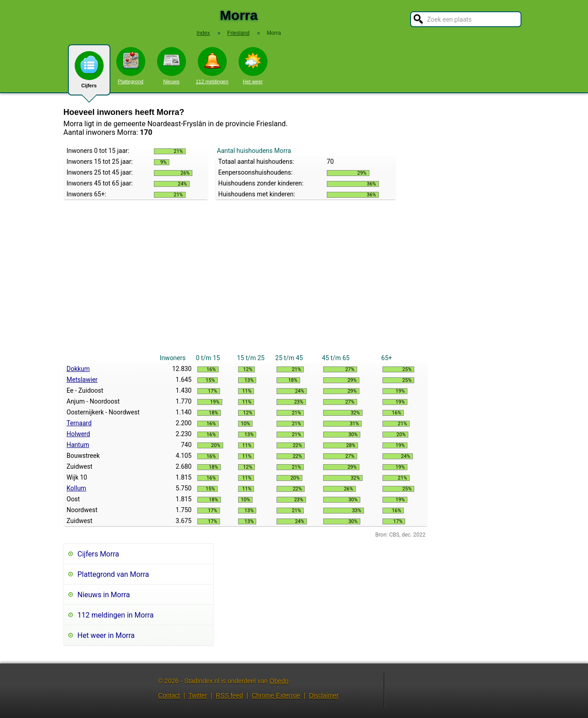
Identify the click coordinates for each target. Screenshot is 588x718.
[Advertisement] (246, 285)
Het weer (253, 66)
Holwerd (78, 434)
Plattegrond (131, 66)
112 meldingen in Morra (115, 615)
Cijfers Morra (98, 554)
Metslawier (82, 380)
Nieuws (172, 66)
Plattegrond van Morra (113, 574)
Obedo (279, 681)
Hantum (78, 445)
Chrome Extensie (276, 695)
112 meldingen (212, 66)
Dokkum (78, 369)
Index (203, 33)
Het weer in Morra (106, 635)
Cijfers (89, 73)
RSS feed (229, 695)
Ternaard (79, 423)
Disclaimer (324, 695)
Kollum (76, 488)
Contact (169, 695)
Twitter (198, 695)
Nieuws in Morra (104, 595)
